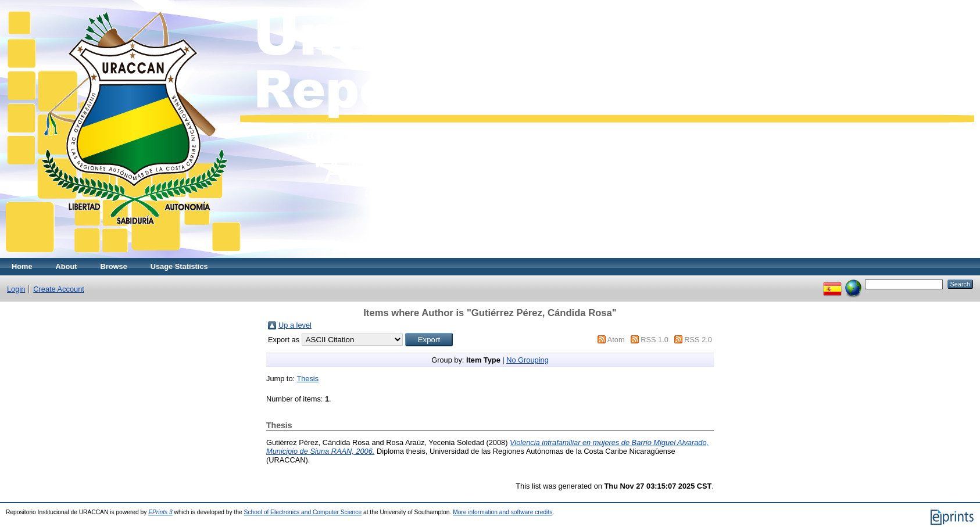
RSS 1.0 (654, 340)
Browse (114, 266)
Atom (616, 340)
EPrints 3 (160, 512)
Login (16, 289)
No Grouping (527, 360)
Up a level (295, 325)
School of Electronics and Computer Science (303, 512)
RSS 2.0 (698, 340)
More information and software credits (502, 512)
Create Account (59, 289)
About (67, 266)
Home (22, 266)
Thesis (307, 379)
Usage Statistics (179, 266)
